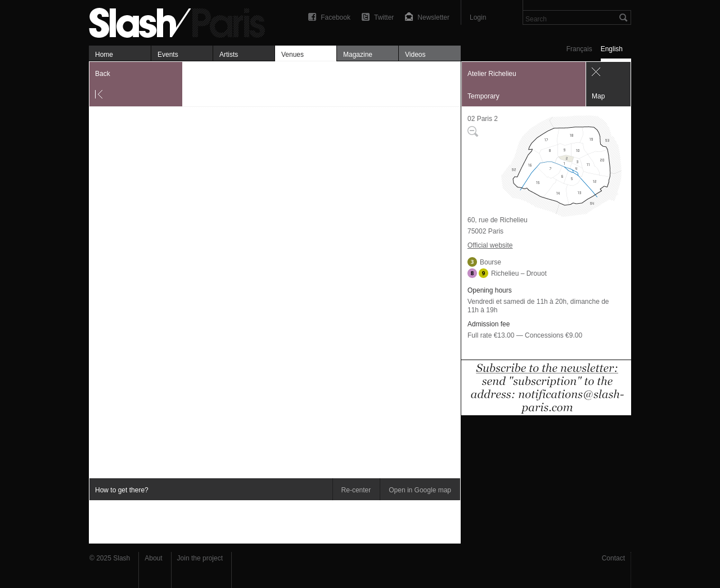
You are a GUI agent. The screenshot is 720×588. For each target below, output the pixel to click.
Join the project (200, 558)
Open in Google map (420, 490)
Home (104, 55)
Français (579, 49)
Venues (292, 55)
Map (598, 96)
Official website (490, 245)
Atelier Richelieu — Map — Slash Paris (182, 21)
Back (103, 74)
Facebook (336, 17)
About (153, 558)
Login (478, 17)
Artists (229, 55)
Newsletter (433, 17)
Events (168, 55)
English (612, 49)
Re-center (356, 490)
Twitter (384, 17)
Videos (415, 55)
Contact (613, 558)
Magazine (358, 55)
